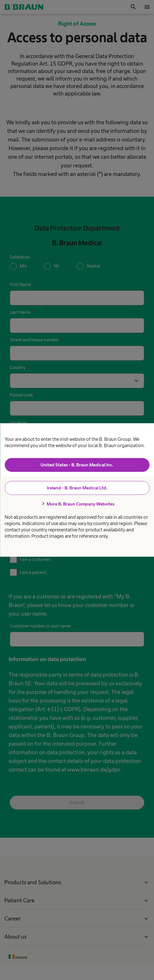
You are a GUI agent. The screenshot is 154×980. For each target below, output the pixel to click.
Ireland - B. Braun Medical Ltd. (77, 488)
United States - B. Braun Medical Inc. (77, 465)
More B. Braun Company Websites (77, 504)
